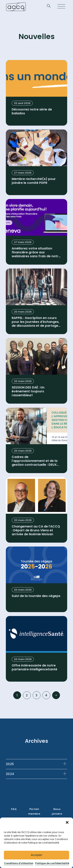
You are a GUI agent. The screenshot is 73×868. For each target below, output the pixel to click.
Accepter (36, 855)
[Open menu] (61, 7)
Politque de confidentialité (52, 863)
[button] (67, 822)
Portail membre (34, 811)
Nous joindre (57, 811)
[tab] (36, 764)
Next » (56, 695)
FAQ (14, 809)
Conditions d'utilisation (19, 863)
